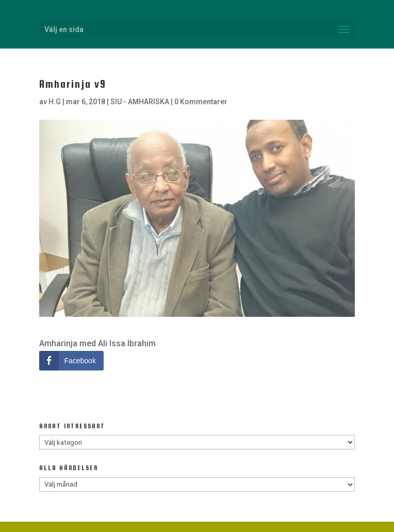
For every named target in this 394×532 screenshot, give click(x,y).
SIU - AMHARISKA (140, 102)
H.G (55, 102)
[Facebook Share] (71, 361)
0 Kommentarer (201, 102)
